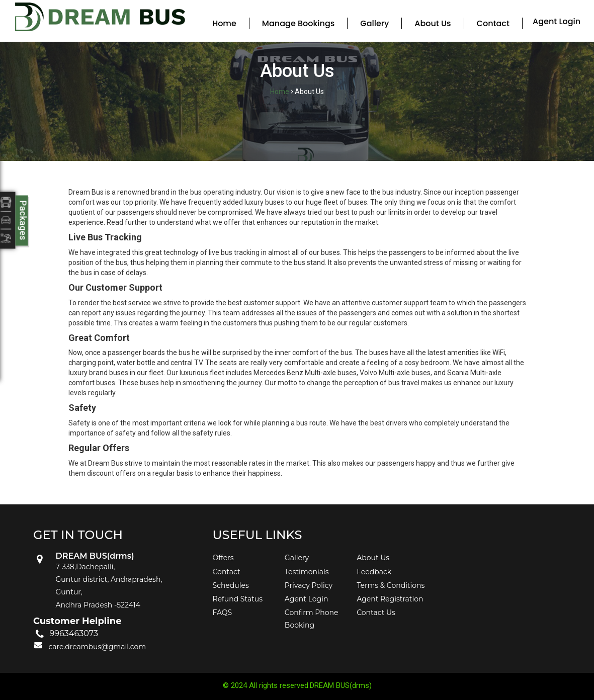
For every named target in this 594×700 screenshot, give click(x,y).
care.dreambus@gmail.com (97, 647)
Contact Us (376, 612)
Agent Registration (390, 599)
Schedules (231, 585)
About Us (433, 23)
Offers (223, 558)
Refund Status (238, 599)
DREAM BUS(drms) (341, 685)
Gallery (374, 23)
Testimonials (307, 572)
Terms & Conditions (391, 585)
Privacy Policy (309, 585)
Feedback (374, 572)
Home (224, 23)
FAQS (223, 612)
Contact (493, 23)
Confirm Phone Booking (312, 619)
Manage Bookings (298, 23)
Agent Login (557, 21)
